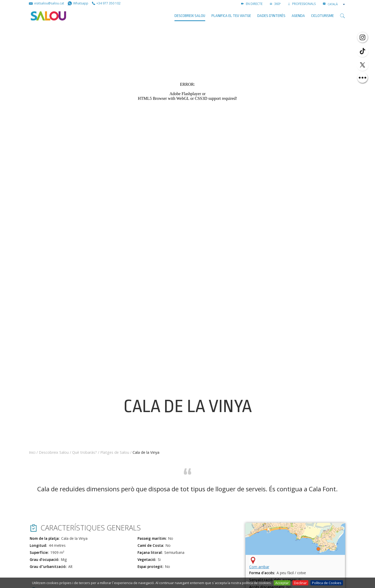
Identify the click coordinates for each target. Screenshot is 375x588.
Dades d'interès (271, 16)
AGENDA (298, 16)
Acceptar (282, 583)
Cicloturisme (323, 16)
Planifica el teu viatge (231, 16)
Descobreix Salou (190, 16)
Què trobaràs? (85, 452)
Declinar (300, 583)
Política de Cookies (327, 583)
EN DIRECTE (252, 4)
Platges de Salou (115, 452)
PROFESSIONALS (302, 4)
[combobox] (337, 4)
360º (275, 4)
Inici (32, 452)
